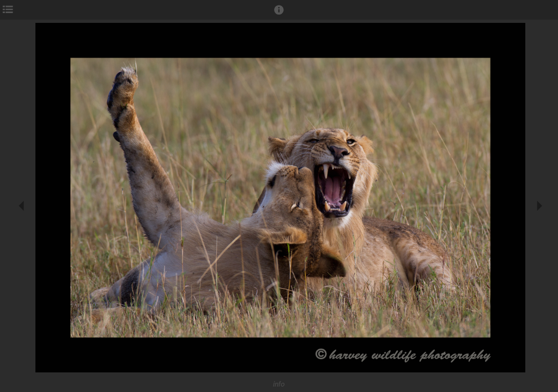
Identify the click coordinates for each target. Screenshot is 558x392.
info (279, 384)
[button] (279, 15)
